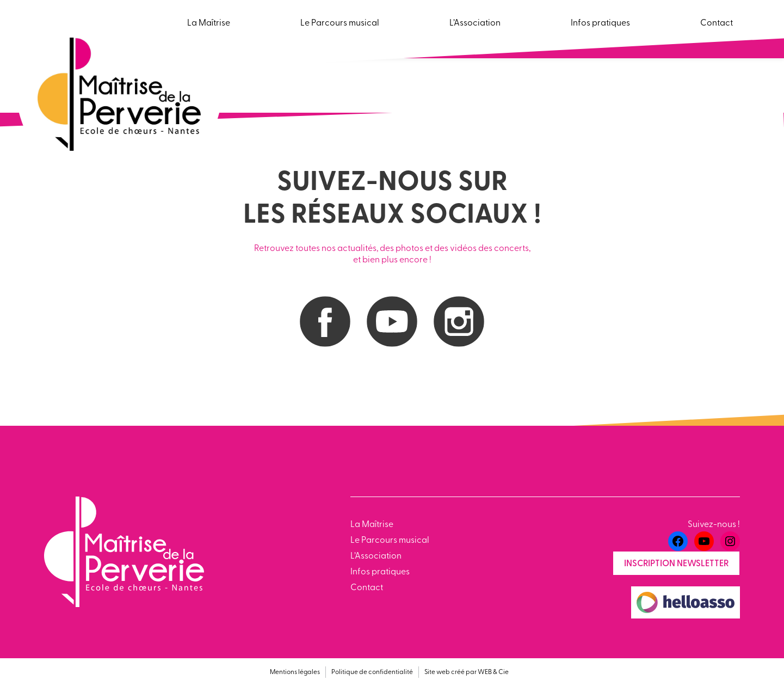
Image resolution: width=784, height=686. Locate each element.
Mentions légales (295, 672)
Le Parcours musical (390, 541)
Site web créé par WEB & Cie (467, 672)
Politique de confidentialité (372, 672)
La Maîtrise (372, 525)
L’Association (376, 556)
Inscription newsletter (676, 564)
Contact (367, 588)
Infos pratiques (380, 572)
